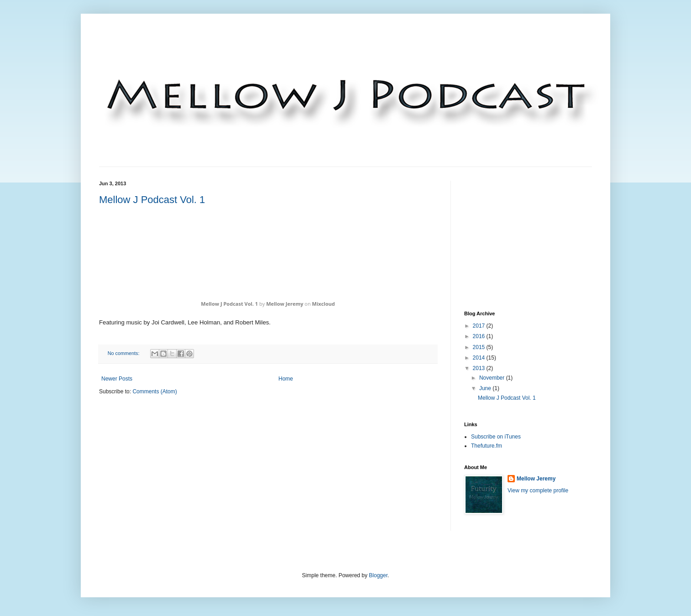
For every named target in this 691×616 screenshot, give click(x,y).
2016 (480, 336)
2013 (480, 368)
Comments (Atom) (154, 392)
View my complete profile (538, 491)
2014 (480, 358)
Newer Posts (117, 379)
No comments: (124, 353)
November (493, 378)
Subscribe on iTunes (496, 437)
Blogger (378, 575)
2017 (480, 326)
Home (286, 379)
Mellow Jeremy (285, 304)
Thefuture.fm (487, 446)
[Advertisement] (533, 238)
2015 (480, 347)
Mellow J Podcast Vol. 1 (152, 200)
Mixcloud (324, 304)
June (486, 388)
